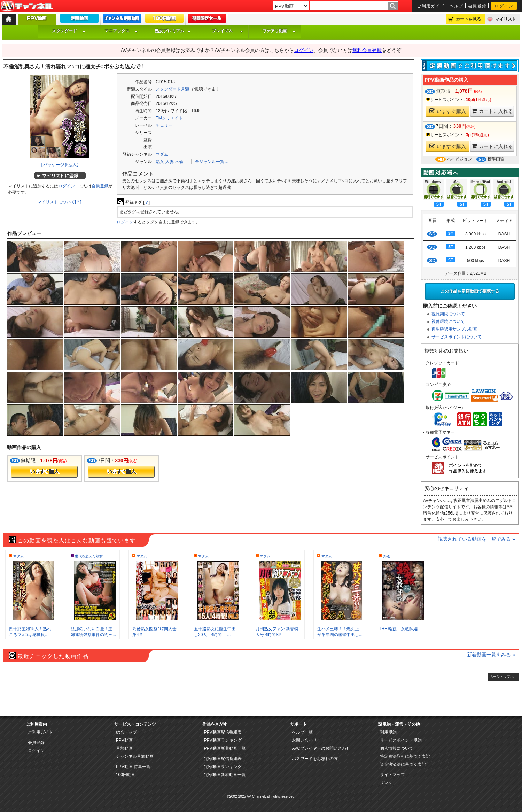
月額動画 (124, 748)
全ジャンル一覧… (212, 162)
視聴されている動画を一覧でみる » (476, 539)
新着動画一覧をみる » (491, 655)
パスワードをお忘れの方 (315, 759)
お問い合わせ (304, 740)
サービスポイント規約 (401, 740)
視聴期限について (448, 314)
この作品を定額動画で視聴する (470, 291)
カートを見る (468, 19)
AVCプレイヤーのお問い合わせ (321, 748)
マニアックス (121, 31)
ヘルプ (457, 6)
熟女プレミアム (173, 31)
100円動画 (126, 775)
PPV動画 (124, 740)
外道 (387, 556)
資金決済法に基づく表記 (403, 764)
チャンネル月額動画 (135, 756)
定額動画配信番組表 (223, 759)
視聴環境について (448, 322)
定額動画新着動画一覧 (225, 775)
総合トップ (126, 732)
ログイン (504, 6)
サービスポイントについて (457, 337)
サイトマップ (392, 775)
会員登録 (477, 6)
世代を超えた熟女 (89, 556)
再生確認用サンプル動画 (454, 329)
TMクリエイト (169, 118)
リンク (386, 783)
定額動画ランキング (223, 767)
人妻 (170, 162)
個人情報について (397, 748)
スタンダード (69, 31)
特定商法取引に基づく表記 (405, 756)
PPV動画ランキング (223, 740)
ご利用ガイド (431, 6)
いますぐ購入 (448, 111)
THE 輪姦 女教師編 (398, 629)
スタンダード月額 (172, 89)
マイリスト (506, 19)
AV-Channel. (256, 796)
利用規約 (388, 732)
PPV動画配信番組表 (223, 732)
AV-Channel (27, 6)
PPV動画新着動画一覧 (225, 748)
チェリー (164, 125)
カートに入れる (492, 111)
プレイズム (227, 31)
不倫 (179, 162)
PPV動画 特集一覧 (133, 767)
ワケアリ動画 (279, 31)
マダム (162, 154)
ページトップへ (501, 677)
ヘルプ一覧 (302, 732)
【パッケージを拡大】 (60, 165)
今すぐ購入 (44, 472)
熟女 (160, 162)
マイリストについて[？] (59, 202)
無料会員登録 (367, 50)
